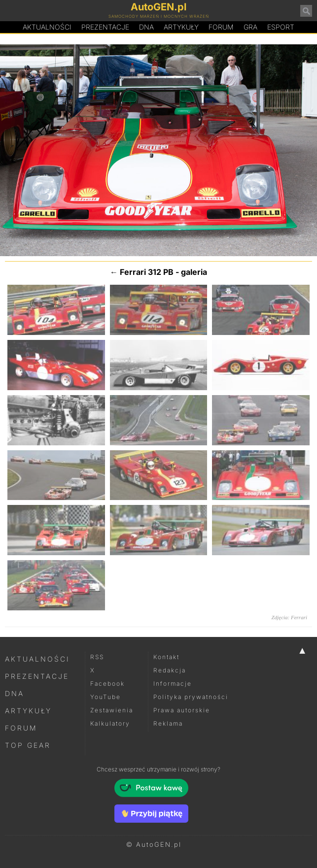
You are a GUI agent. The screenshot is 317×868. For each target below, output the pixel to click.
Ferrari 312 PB (147, 272)
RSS (97, 657)
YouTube (106, 697)
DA (146, 27)
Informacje (173, 684)
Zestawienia (112, 710)
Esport (281, 27)
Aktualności (47, 27)
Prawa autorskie (182, 710)
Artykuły (181, 27)
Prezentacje (105, 27)
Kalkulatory (110, 723)
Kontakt (166, 657)
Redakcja (170, 670)
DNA (15, 693)
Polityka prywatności (191, 697)
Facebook (107, 684)
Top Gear (28, 745)
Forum (221, 27)
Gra (250, 27)
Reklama (168, 723)
